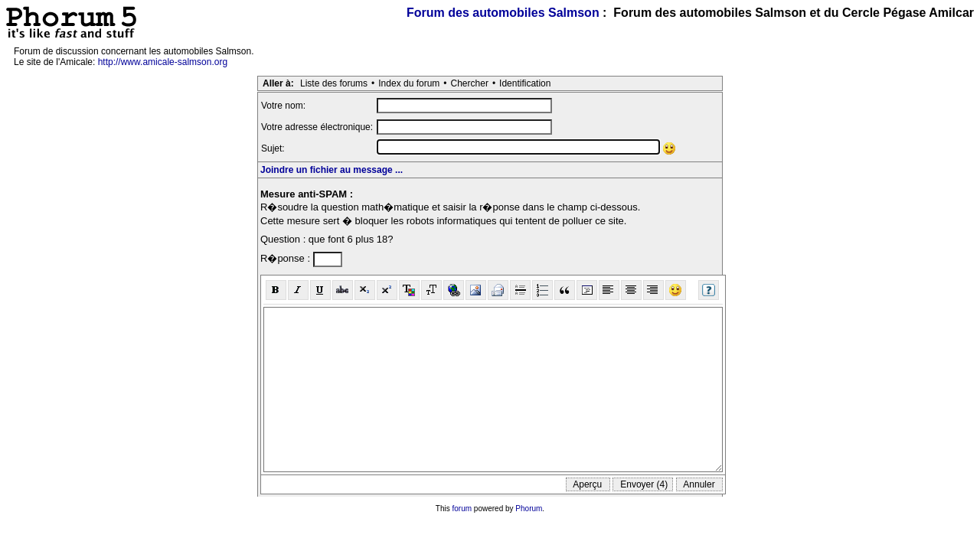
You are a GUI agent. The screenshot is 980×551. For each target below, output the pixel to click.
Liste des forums (334, 83)
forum (462, 509)
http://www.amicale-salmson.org (163, 62)
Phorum (529, 509)
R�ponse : (287, 258)
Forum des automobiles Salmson (503, 13)
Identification (525, 83)
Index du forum (409, 83)
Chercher (470, 83)
